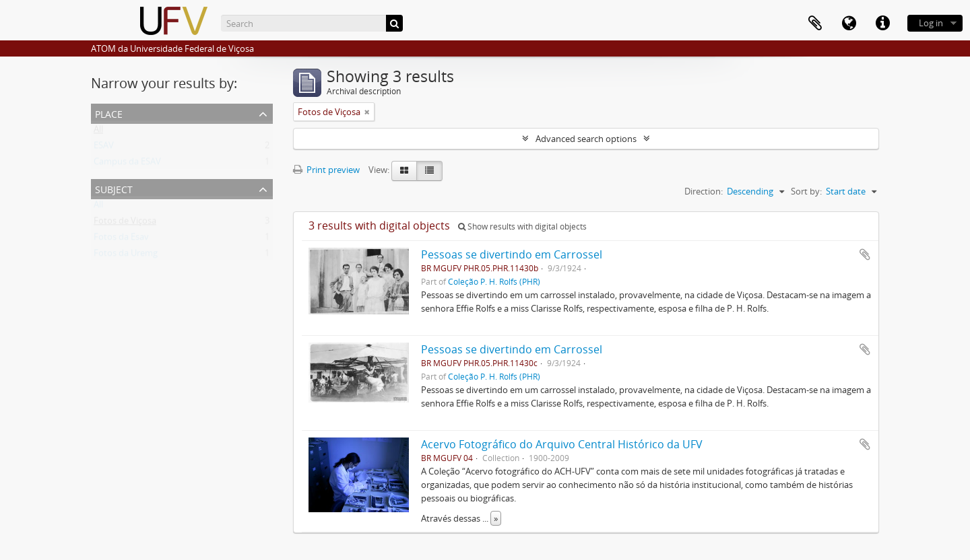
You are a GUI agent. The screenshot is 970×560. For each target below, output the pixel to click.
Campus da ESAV (127, 164)
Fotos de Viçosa (125, 223)
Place (109, 113)
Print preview (326, 170)
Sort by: (806, 191)
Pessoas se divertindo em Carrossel (512, 254)
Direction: (704, 191)
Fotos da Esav (121, 240)
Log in (931, 23)
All (98, 132)
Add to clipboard (865, 254)
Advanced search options (586, 139)
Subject (114, 188)
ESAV (104, 148)
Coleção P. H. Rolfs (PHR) (494, 281)
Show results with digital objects (522, 226)
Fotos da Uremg (126, 256)
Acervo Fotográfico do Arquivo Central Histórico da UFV (562, 444)
